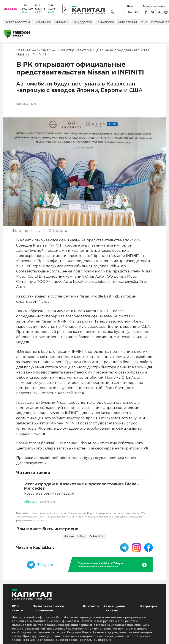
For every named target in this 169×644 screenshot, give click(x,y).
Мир (144, 22)
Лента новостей (17, 22)
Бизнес (44, 51)
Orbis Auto (97, 537)
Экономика (42, 22)
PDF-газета (17, 609)
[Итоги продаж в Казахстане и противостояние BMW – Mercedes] (85, 486)
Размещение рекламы (115, 609)
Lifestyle (31, 502)
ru (130, 12)
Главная (24, 51)
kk (137, 12)
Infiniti (82, 537)
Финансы (62, 22)
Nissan (69, 537)
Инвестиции (127, 22)
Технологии (105, 22)
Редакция (149, 607)
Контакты (91, 607)
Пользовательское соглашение (48, 609)
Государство (82, 22)
